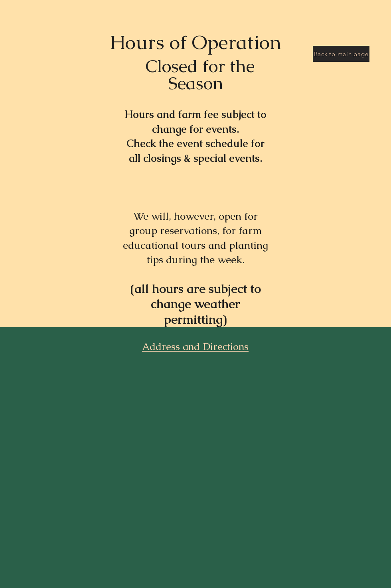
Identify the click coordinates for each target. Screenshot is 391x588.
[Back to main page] (341, 54)
